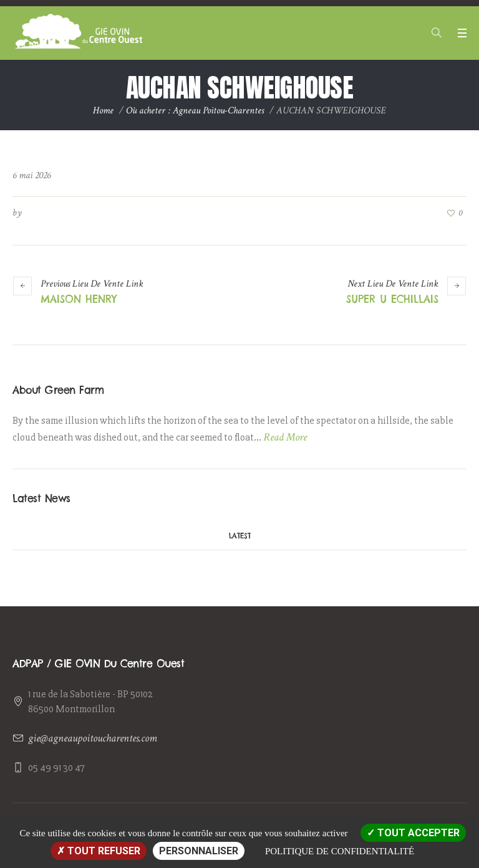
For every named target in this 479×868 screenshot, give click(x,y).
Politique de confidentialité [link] (340, 851)
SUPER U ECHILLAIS (392, 299)
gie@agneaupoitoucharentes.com (93, 738)
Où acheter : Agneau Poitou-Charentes (195, 111)
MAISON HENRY (79, 299)
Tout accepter (413, 833)
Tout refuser (99, 851)
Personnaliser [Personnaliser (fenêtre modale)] (199, 851)
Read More (285, 437)
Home (103, 111)
